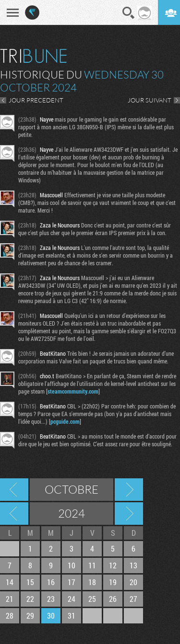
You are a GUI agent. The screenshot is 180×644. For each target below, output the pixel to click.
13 (133, 565)
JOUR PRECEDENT (36, 100)
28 (10, 616)
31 (72, 616)
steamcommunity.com (73, 391)
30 (51, 616)
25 (92, 599)
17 (72, 582)
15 (30, 582)
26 (113, 599)
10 (72, 565)
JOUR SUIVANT (150, 100)
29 (30, 616)
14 (10, 582)
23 (51, 599)
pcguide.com (65, 421)
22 (30, 599)
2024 (72, 513)
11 (92, 565)
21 (10, 599)
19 (113, 582)
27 (133, 599)
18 (92, 582)
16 (51, 582)
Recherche (129, 13)
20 (133, 582)
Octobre (72, 489)
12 (113, 565)
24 (72, 599)
